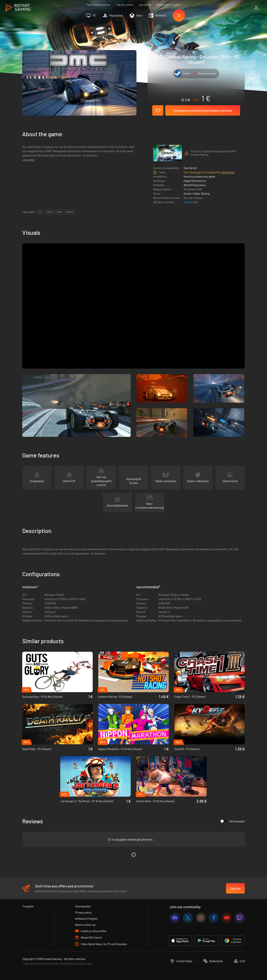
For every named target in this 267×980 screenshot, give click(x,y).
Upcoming (145, 5)
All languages (232, 821)
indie (59, 212)
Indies (196, 194)
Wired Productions (195, 185)
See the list (190, 168)
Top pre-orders (125, 5)
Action (187, 194)
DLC (41, 212)
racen (70, 212)
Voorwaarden (83, 906)
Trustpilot (28, 906)
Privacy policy (83, 912)
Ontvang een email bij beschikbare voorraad (203, 110)
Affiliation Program (86, 919)
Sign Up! (235, 888)
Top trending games (98, 5)
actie (50, 212)
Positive (189, 202)
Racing (205, 194)
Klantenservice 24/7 (169, 5)
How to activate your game (199, 176)
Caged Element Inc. (195, 181)
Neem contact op (85, 925)
